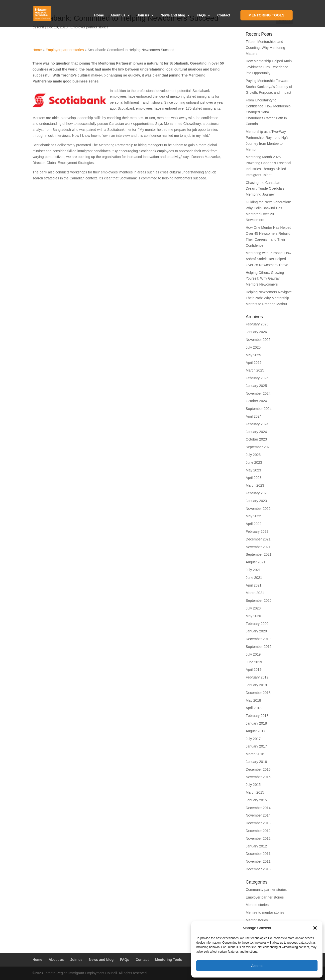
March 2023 (255, 485)
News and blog (173, 15)
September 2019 (259, 647)
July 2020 (253, 608)
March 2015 (255, 792)
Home (99, 15)
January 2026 (256, 332)
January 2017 (256, 746)
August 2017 (256, 731)
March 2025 (255, 370)
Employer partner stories (89, 27)
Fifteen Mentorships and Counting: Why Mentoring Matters (265, 48)
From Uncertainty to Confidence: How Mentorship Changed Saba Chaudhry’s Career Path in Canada (268, 112)
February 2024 (257, 424)
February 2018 (257, 716)
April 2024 (254, 416)
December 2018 (258, 693)
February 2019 (257, 677)
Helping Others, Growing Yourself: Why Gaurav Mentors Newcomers (265, 279)
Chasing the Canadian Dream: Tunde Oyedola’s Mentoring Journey (265, 189)
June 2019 (254, 662)
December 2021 (258, 539)
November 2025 (258, 340)
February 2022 (257, 531)
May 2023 (253, 470)
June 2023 (254, 462)
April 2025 (254, 363)
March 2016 (255, 754)
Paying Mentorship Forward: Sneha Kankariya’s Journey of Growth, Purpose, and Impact (269, 87)
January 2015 (256, 800)
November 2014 (258, 815)
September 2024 (259, 409)
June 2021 (254, 578)
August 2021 (256, 562)
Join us (143, 15)
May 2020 (253, 616)
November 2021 (258, 547)
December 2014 (258, 808)
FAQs (201, 15)
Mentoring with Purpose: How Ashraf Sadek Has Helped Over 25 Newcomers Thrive (269, 259)
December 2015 (258, 769)
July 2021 (253, 570)
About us (118, 15)
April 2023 (254, 478)
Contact (224, 15)
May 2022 (253, 516)
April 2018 (254, 708)
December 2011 (258, 854)
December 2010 (258, 869)
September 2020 (259, 601)
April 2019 (254, 670)
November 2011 (258, 861)
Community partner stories (266, 890)
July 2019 (253, 654)
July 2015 (253, 785)
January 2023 (256, 501)
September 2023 (259, 447)
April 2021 (254, 585)
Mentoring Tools (267, 15)
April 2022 (254, 524)
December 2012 (258, 831)
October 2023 (256, 439)
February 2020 (257, 624)
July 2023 (253, 455)
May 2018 (253, 700)
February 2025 (257, 378)
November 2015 (258, 777)
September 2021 (259, 554)
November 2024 (258, 393)
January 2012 (256, 846)
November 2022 (258, 509)
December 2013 (258, 823)
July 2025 (253, 347)
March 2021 (255, 593)
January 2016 (256, 762)
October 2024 (256, 401)
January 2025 (256, 386)
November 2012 (258, 838)
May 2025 (253, 355)
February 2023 (257, 493)
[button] (315, 928)
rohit (41, 27)
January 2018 (256, 723)
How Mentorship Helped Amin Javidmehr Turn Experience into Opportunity (269, 67)
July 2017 (253, 739)
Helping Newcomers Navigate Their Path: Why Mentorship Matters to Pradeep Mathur (269, 298)
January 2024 (256, 432)
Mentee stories (257, 905)
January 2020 (256, 631)
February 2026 (257, 324)
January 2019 (256, 685)
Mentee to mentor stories (265, 912)
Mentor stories (257, 920)
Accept (257, 966)
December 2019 (258, 639)
